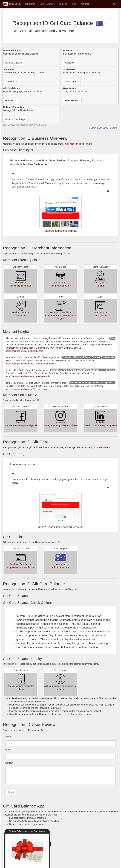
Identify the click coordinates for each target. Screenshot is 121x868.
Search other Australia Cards (103, 128)
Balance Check (47, 4)
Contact (85, 4)
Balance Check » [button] (14, 63)
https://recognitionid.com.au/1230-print (24, 351)
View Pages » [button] (72, 82)
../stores (100, 286)
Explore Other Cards (60, 567)
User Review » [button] (72, 100)
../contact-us (21, 316)
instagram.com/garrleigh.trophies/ (60, 425)
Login (115, 4)
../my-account (100, 316)
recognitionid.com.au (21, 286)
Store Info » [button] (11, 82)
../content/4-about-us (60, 286)
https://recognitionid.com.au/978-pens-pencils (28, 376)
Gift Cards (30, 4)
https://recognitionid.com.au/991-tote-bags (26, 389)
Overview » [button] (71, 63)
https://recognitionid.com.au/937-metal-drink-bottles (31, 364)
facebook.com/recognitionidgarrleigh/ (22, 425)
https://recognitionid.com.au (78, 144)
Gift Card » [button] (11, 100)
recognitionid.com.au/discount (21, 567)
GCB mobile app (104, 447)
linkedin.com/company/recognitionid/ (101, 425)
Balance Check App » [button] (16, 119)
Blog (74, 4)
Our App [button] (63, 4)
